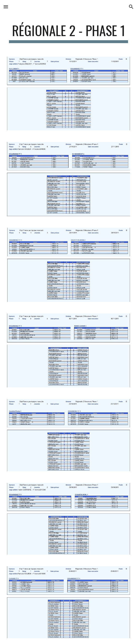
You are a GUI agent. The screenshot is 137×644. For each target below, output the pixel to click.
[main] (68, 33)
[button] (6, 7)
